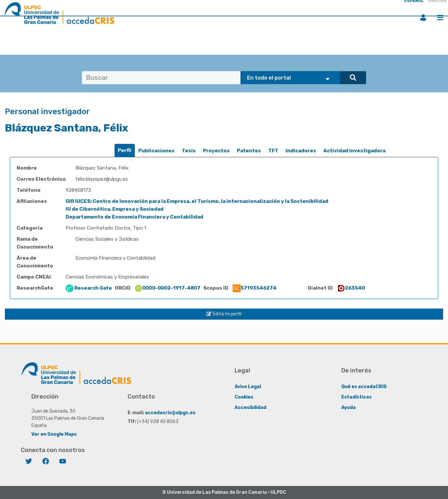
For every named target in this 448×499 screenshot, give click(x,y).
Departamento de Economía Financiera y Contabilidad (134, 217)
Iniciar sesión (423, 18)
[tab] (125, 151)
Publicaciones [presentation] (156, 151)
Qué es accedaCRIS (364, 387)
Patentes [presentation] (249, 151)
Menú (440, 18)
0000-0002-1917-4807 (167, 288)
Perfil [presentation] (125, 150)
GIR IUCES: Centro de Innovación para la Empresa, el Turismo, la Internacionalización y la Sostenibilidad (197, 201)
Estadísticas (356, 397)
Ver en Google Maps (54, 434)
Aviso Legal (248, 387)
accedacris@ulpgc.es (170, 413)
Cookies (244, 397)
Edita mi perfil (224, 314)
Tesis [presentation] (189, 151)
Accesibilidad (250, 408)
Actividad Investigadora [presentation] (354, 151)
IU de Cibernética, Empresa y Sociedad (115, 209)
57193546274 (255, 288)
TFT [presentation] (273, 151)
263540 (351, 288)
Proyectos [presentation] (216, 151)
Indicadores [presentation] (301, 151)
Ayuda (348, 408)
